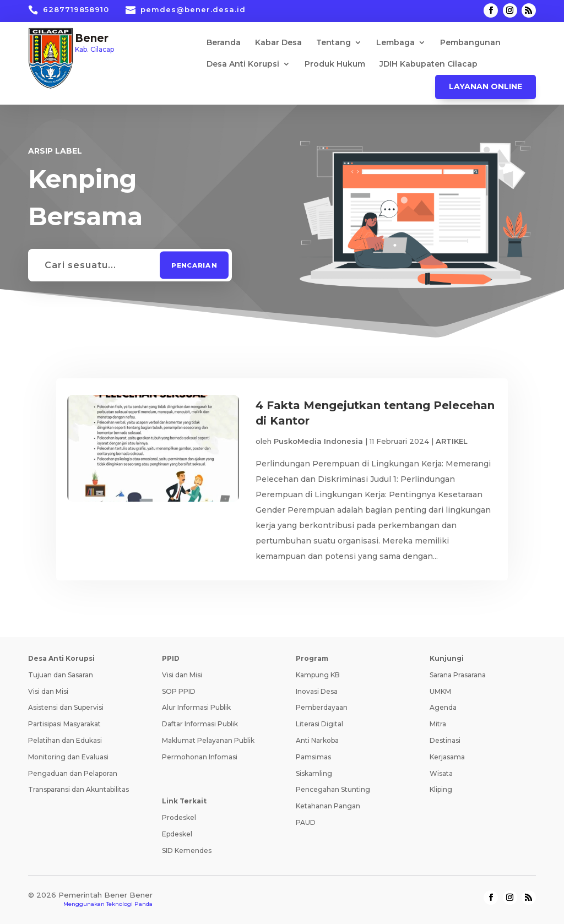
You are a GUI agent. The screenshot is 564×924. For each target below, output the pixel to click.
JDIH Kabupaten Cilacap (429, 64)
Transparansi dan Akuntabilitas (78, 789)
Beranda (224, 43)
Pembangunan (470, 43)
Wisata (441, 773)
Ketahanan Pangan (328, 806)
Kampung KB (318, 675)
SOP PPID (179, 691)
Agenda (443, 707)
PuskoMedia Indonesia (318, 441)
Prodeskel (179, 817)
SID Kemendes (187, 850)
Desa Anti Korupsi (243, 64)
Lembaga (395, 43)
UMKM (440, 691)
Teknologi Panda (129, 904)
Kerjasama (447, 757)
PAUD (306, 822)
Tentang (333, 43)
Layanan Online (486, 86)
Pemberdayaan (322, 707)
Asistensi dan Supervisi (66, 707)
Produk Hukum (335, 64)
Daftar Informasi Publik (200, 724)
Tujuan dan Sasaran (61, 675)
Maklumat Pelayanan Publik (208, 740)
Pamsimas (313, 757)
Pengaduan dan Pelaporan (73, 773)
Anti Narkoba (317, 740)
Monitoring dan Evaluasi (68, 757)
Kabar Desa (278, 43)
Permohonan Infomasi (200, 757)
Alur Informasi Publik (196, 707)
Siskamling (314, 773)
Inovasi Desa (317, 691)
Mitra (438, 724)
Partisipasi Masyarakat (64, 724)
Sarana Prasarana (458, 675)
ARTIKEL (452, 441)
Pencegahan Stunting (333, 789)
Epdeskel (177, 834)
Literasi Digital (319, 724)
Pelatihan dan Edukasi (65, 740)
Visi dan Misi (48, 691)
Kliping (441, 789)
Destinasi (445, 740)
